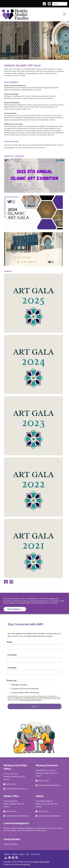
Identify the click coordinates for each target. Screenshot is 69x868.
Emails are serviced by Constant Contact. (31, 700)
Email (10, 642)
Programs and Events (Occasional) (25, 689)
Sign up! (34, 706)
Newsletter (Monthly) (20, 685)
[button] (64, 14)
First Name (12, 655)
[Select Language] (60, 4)
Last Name (12, 668)
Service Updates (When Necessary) (25, 693)
